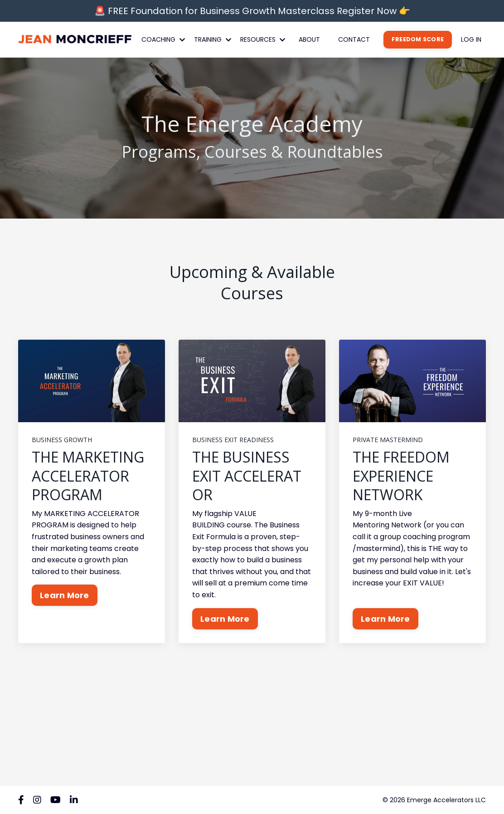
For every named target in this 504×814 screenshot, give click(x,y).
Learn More (65, 595)
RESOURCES (263, 39)
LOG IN (471, 39)
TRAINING (213, 39)
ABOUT (309, 39)
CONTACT (354, 39)
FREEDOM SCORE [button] (418, 39)
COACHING (163, 39)
